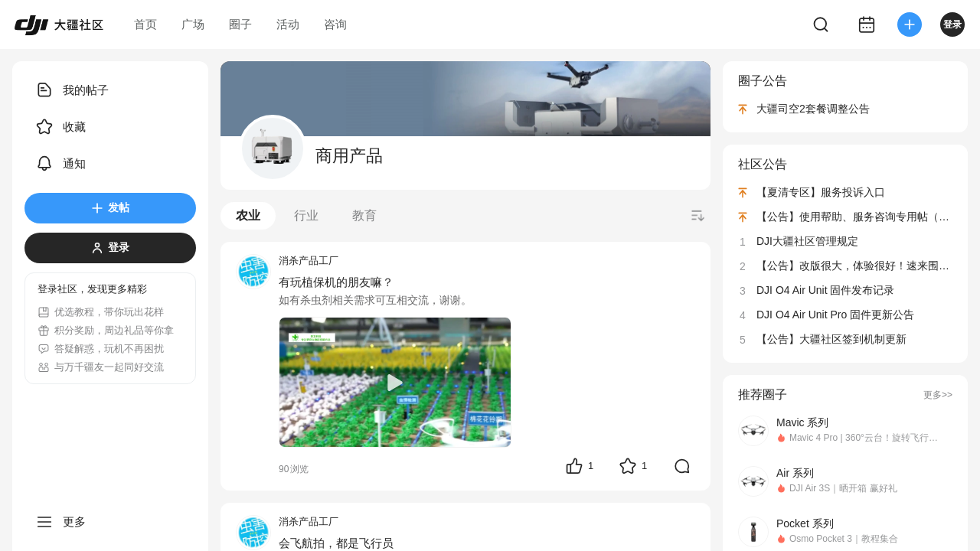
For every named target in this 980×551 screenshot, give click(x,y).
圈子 (240, 24)
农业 (248, 215)
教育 (364, 215)
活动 (288, 24)
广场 (193, 24)
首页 (145, 24)
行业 (306, 215)
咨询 (335, 24)
